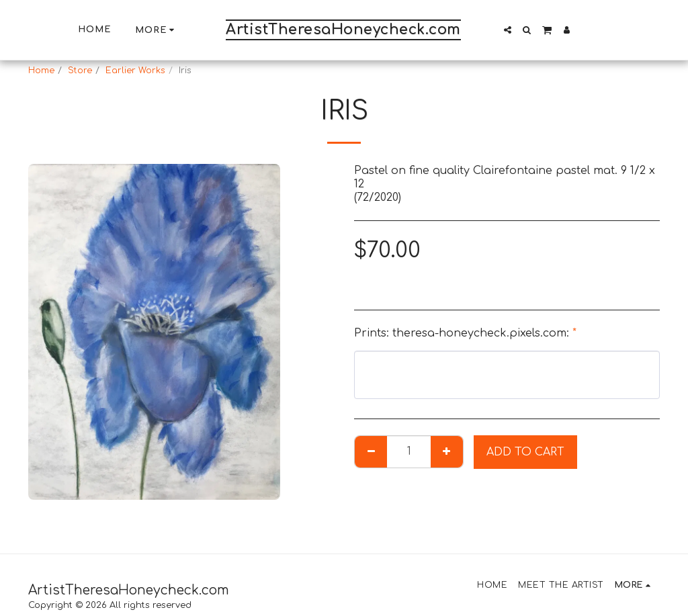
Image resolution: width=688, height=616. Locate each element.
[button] (508, 30)
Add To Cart (525, 452)
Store (80, 71)
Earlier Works (135, 71)
